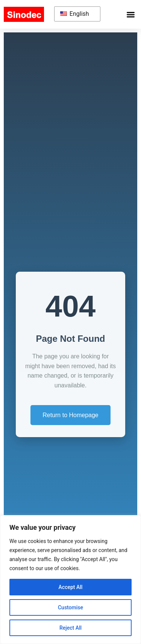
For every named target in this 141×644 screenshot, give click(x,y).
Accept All (71, 587)
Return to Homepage (70, 415)
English (75, 14)
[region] (70, 580)
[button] (131, 15)
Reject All (70, 628)
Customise (70, 607)
